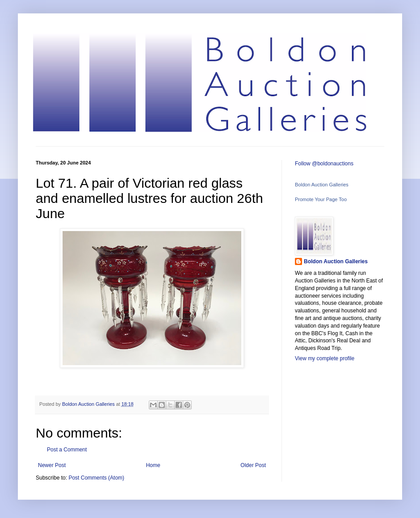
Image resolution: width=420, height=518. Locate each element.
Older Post (253, 465)
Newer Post (52, 465)
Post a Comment (67, 450)
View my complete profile (325, 358)
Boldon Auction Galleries (322, 185)
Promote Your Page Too (321, 199)
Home (153, 465)
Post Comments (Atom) (96, 478)
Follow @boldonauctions (324, 164)
